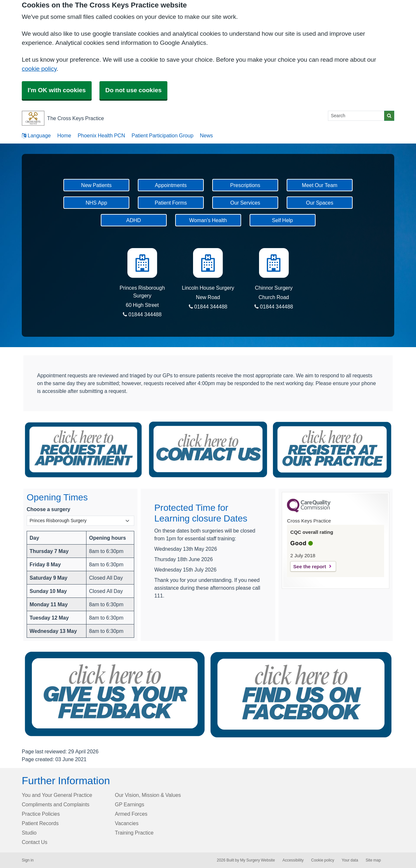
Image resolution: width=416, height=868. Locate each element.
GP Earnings (130, 804)
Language (36, 135)
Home (64, 135)
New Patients (97, 185)
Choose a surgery (48, 509)
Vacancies (127, 823)
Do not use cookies (133, 90)
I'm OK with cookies (57, 90)
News (206, 135)
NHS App (96, 203)
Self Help (282, 220)
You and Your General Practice (57, 795)
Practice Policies (41, 814)
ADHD (133, 220)
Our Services (245, 203)
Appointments (171, 185)
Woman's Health (208, 220)
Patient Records (40, 823)
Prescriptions (245, 185)
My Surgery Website (258, 860)
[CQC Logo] (309, 511)
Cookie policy (323, 860)
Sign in (28, 860)
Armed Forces (131, 814)
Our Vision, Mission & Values (148, 795)
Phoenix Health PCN (101, 135)
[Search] (356, 116)
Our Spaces (319, 203)
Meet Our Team (320, 185)
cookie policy (39, 69)
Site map (373, 860)
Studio (29, 833)
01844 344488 (142, 314)
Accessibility (293, 860)
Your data (350, 860)
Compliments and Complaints (56, 804)
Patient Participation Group (162, 135)
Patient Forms (171, 203)
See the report (310, 566)
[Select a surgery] (80, 521)
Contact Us (35, 842)
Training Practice (134, 833)
